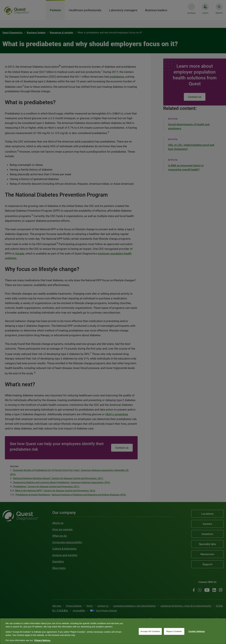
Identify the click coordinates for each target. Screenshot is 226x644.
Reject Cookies (174, 631)
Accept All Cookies (150, 631)
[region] (113, 631)
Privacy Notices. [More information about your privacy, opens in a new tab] (42, 640)
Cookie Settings (197, 631)
